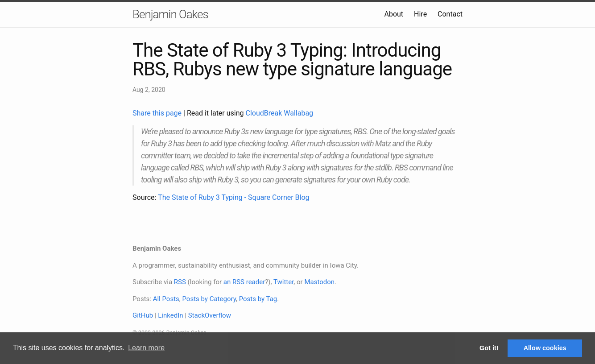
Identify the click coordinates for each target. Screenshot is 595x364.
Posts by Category (209, 299)
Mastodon (319, 282)
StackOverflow (210, 315)
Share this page (158, 113)
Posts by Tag (258, 299)
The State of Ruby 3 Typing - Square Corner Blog (233, 197)
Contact (450, 14)
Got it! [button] (489, 348)
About (394, 14)
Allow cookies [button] (545, 348)
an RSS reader (244, 282)
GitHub (143, 315)
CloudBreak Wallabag (280, 113)
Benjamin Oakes (170, 14)
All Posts (166, 299)
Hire (420, 14)
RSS (180, 282)
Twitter (283, 282)
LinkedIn (170, 315)
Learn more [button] (146, 348)
